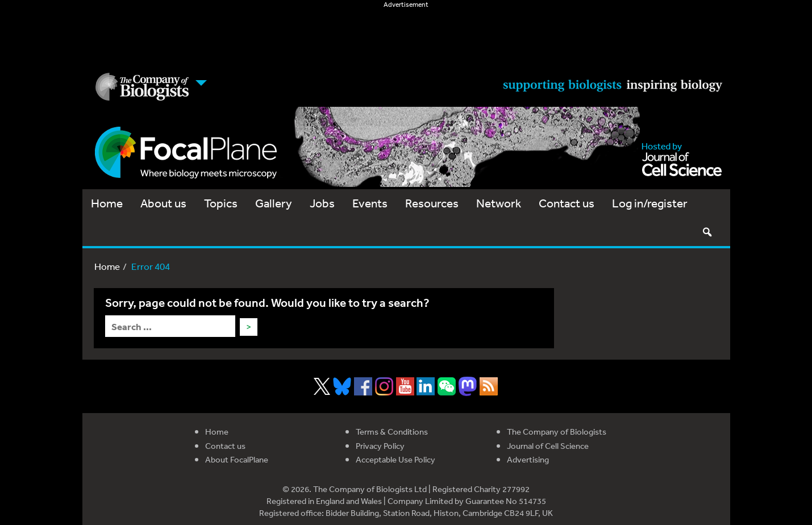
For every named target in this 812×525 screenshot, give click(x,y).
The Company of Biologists (557, 432)
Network (499, 203)
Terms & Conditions (392, 432)
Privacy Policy (380, 446)
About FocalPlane (237, 459)
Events (370, 203)
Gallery (274, 203)
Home (107, 203)
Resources (432, 203)
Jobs (322, 203)
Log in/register (650, 203)
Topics (221, 203)
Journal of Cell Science (548, 446)
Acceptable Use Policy (395, 459)
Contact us (567, 203)
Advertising (528, 459)
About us (163, 203)
